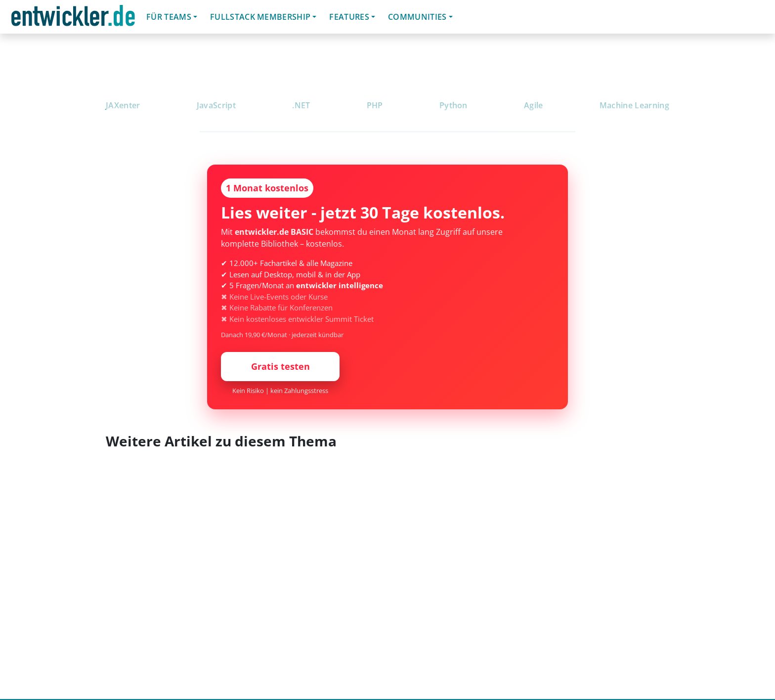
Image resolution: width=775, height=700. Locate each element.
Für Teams (169, 17)
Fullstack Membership (260, 17)
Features (349, 17)
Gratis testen (280, 366)
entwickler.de (73, 19)
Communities (417, 17)
